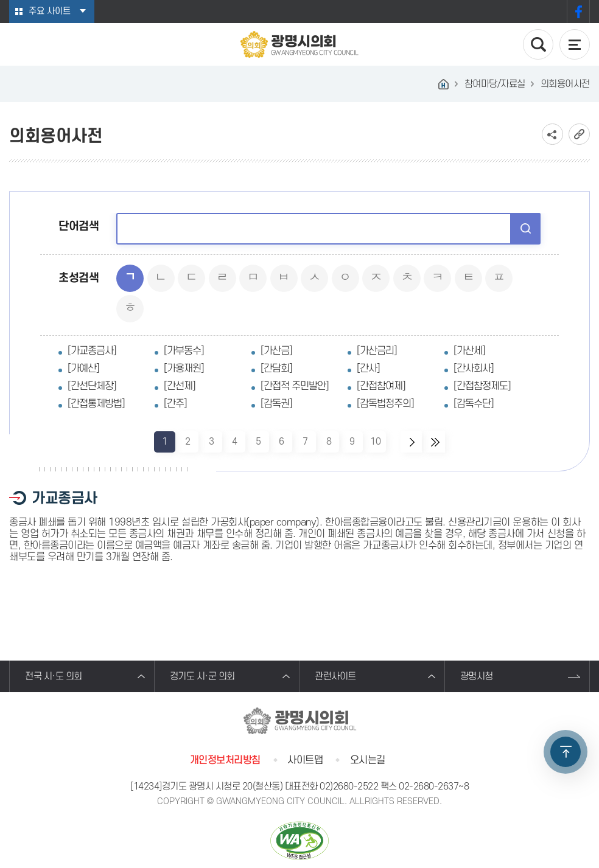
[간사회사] (474, 369)
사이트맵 (305, 760)
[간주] (175, 404)
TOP (566, 752)
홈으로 (444, 84)
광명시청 (477, 676)
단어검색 (79, 227)
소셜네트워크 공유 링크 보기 (552, 134)
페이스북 (578, 12)
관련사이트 (335, 676)
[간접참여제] (381, 386)
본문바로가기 (0, 0)
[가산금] (276, 351)
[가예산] (83, 369)
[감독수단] (474, 404)
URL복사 (579, 134)
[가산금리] (377, 351)
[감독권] (276, 404)
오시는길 (368, 760)
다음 (411, 442)
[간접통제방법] (96, 404)
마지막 (434, 442)
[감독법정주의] (385, 404)
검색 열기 (538, 44)
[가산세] (469, 351)
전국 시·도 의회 (54, 676)
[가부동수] (184, 351)
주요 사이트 (50, 11)
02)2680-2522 (349, 786)
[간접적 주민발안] (295, 386)
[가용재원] (184, 369)
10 (375, 442)
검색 (525, 228)
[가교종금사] (92, 351)
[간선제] (180, 386)
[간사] (368, 369)
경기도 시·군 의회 (202, 676)
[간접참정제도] (482, 386)
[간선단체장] (92, 386)
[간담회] (276, 369)
